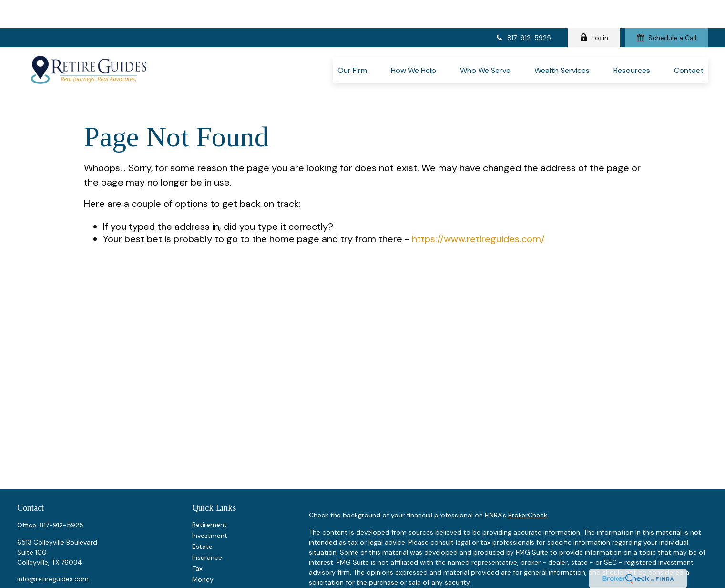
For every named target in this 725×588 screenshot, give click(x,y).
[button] (352, 41)
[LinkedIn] (40, 552)
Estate (202, 504)
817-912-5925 (523, 10)
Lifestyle (205, 548)
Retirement (209, 482)
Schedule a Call (667, 10)
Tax (197, 526)
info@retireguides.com (53, 536)
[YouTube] (57, 552)
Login (594, 10)
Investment (210, 493)
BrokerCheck (528, 473)
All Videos (207, 570)
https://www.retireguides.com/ (478, 197)
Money (203, 537)
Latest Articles (215, 559)
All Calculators (214, 581)
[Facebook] (24, 552)
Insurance (207, 515)
